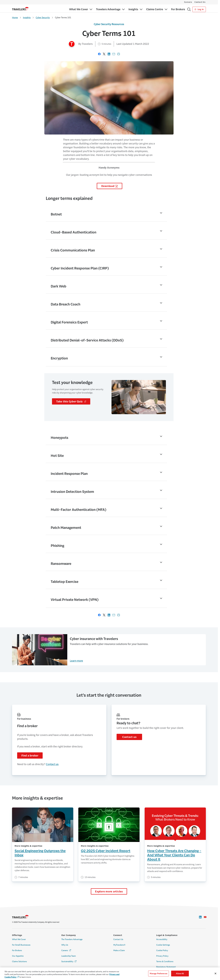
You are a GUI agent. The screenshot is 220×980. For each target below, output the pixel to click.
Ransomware (61, 564)
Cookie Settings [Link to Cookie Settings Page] (163, 945)
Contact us (129, 737)
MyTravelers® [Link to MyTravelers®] (119, 945)
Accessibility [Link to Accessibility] (162, 939)
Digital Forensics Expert (69, 322)
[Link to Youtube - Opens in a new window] (205, 917)
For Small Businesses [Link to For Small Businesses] (21, 945)
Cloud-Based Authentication (74, 232)
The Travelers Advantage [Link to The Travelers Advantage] (72, 939)
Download (108, 186)
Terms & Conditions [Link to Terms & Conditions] (165, 962)
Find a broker (30, 756)
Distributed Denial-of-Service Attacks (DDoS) (87, 340)
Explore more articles (109, 892)
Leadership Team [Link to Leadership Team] (69, 956)
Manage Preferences (159, 973)
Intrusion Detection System (72, 492)
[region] (110, 974)
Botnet (56, 214)
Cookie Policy (162, 950)
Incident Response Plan (69, 474)
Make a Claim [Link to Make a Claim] (119, 950)
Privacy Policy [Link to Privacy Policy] (162, 956)
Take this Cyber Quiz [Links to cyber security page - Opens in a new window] (73, 401)
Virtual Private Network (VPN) (75, 600)
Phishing (57, 546)
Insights (27, 18)
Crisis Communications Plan (73, 250)
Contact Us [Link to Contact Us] (118, 939)
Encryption (59, 358)
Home (15, 18)
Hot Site (57, 456)
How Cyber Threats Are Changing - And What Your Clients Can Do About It (174, 855)
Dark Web (59, 286)
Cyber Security (43, 18)
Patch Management (66, 528)
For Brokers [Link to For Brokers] (17, 950)
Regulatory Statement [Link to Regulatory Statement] (166, 967)
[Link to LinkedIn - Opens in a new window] (200, 917)
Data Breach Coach (66, 304)
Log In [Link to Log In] (199, 9)
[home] (20, 9)
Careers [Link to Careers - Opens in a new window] (66, 950)
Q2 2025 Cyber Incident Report (106, 851)
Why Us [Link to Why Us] (65, 945)
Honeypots (59, 438)
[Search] (189, 9)
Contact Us (200, 2)
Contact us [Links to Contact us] (52, 764)
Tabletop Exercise (65, 582)
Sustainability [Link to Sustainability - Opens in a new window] (69, 961)
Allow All (180, 973)
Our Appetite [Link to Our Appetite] (18, 956)
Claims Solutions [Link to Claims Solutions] (19, 962)
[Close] (215, 973)
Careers (188, 2)
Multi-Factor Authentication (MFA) (78, 510)
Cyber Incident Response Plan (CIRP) (80, 268)
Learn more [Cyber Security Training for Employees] (76, 661)
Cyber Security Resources (109, 24)
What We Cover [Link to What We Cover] (19, 939)
